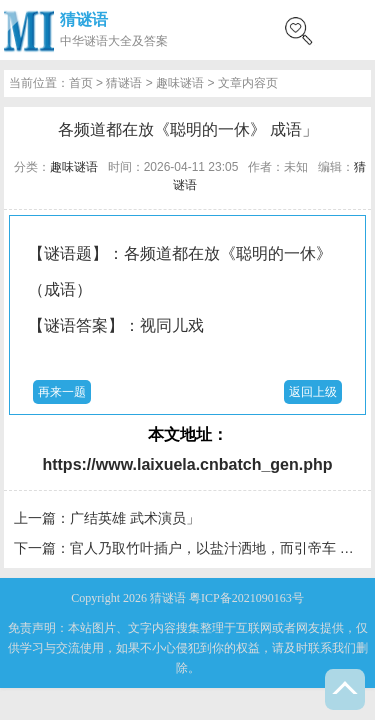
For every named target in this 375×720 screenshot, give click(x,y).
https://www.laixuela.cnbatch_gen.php (187, 464)
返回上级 (313, 392)
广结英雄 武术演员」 (135, 518)
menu (350, 30)
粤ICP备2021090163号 (246, 598)
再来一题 (62, 392)
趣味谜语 (180, 83)
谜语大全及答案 (126, 41)
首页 (81, 83)
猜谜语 (84, 19)
